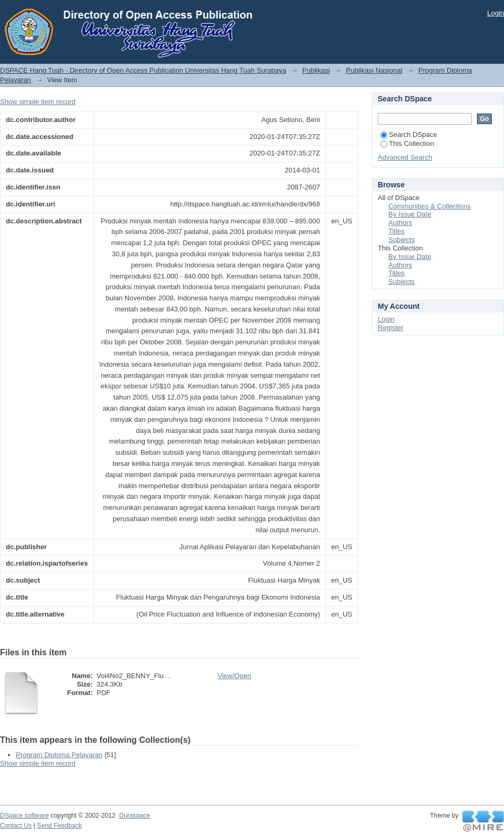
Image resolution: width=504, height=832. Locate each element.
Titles (397, 231)
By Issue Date (410, 214)
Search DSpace (409, 135)
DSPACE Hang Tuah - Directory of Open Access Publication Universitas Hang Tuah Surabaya (143, 70)
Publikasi (316, 70)
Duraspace (134, 816)
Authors (400, 223)
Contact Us (16, 826)
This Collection (407, 144)
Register (390, 328)
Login (496, 13)
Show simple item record (38, 102)
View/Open (234, 676)
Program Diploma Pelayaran (59, 755)
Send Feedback (60, 826)
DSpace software (24, 816)
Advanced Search (405, 157)
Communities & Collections (429, 206)
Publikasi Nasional (374, 70)
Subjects (402, 240)
